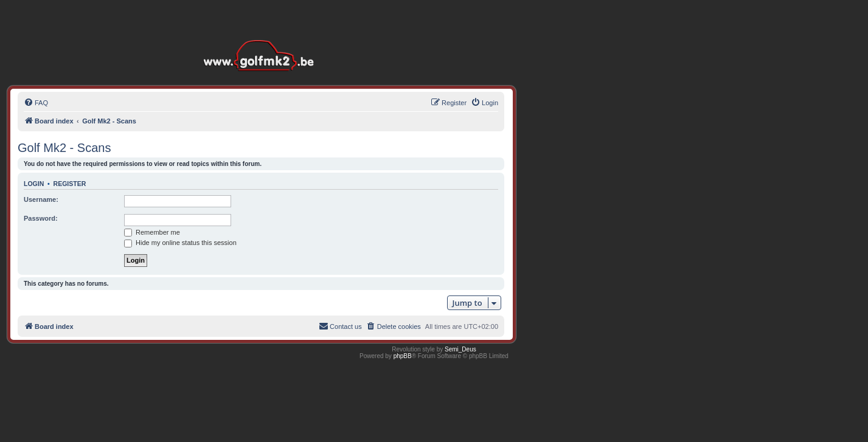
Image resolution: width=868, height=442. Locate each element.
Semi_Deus (460, 349)
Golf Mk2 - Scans (64, 148)
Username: (41, 199)
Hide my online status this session (180, 243)
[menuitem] (36, 103)
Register (70, 184)
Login (34, 184)
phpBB (403, 356)
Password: (41, 218)
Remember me (152, 232)
